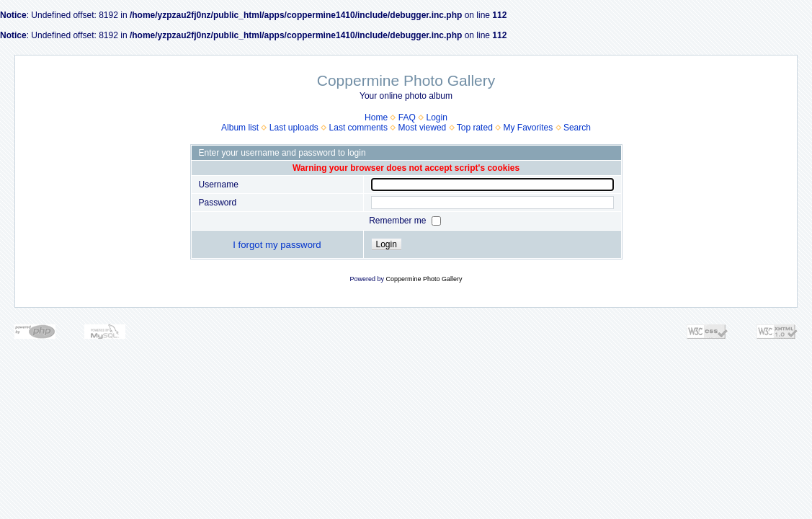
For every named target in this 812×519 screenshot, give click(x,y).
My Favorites (528, 128)
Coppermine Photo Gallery (424, 279)
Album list (240, 128)
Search (577, 128)
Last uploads (294, 128)
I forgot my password (277, 245)
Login (437, 117)
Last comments (358, 128)
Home (376, 117)
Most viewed (423, 128)
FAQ (407, 117)
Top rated (475, 128)
